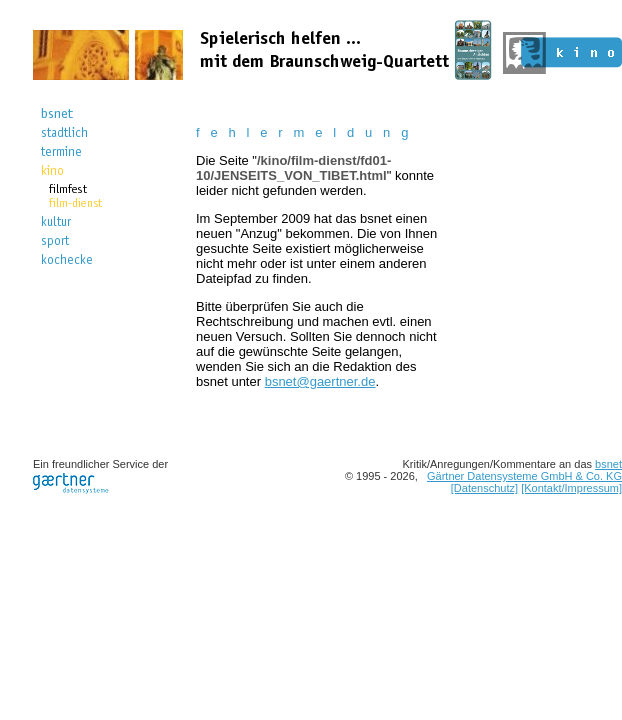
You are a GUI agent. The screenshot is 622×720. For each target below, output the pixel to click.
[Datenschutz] (484, 488)
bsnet (608, 464)
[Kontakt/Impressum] (571, 488)
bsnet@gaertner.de (320, 381)
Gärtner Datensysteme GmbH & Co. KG (524, 476)
